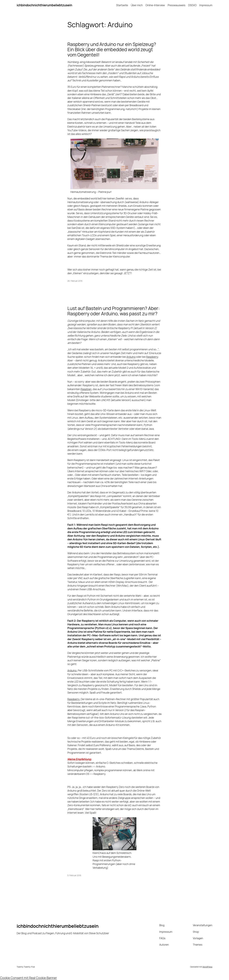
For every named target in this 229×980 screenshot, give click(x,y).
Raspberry (152, 357)
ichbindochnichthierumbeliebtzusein (44, 5)
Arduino (131, 357)
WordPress (207, 967)
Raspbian (86, 389)
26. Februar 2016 (75, 281)
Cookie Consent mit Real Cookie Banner (28, 978)
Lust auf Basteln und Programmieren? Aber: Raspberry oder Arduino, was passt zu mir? (114, 311)
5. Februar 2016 (74, 875)
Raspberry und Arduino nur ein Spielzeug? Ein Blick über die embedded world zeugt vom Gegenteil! (112, 49)
